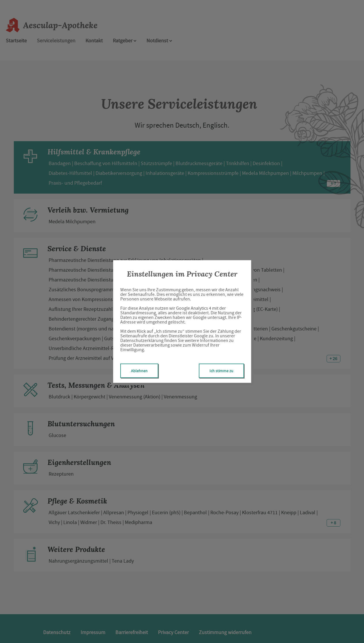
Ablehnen (139, 371)
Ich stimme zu (221, 371)
